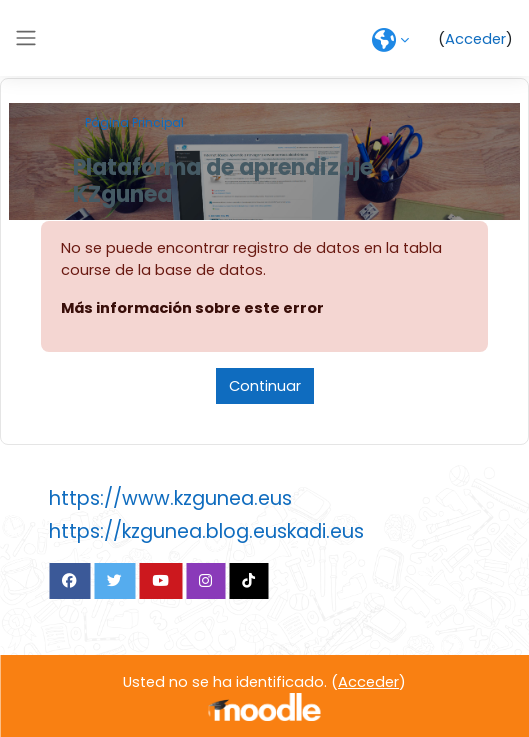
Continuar (265, 386)
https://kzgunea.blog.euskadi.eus (206, 531)
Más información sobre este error (192, 308)
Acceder (475, 39)
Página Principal (134, 122)
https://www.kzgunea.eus (170, 498)
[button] (390, 40)
